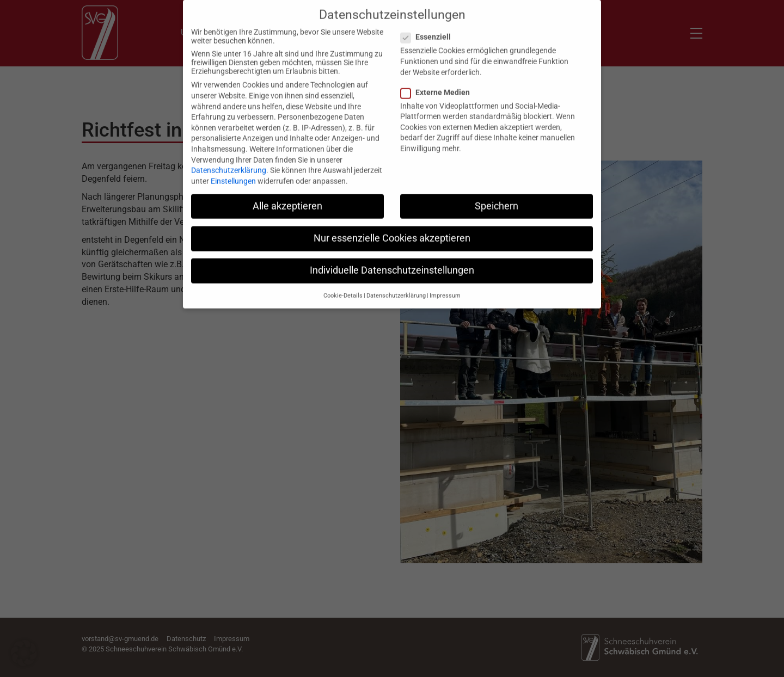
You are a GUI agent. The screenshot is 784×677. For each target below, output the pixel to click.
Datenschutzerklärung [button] (396, 290)
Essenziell (429, 31)
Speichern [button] (497, 200)
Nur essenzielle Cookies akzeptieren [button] (392, 232)
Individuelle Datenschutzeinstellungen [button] (392, 264)
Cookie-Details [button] (343, 290)
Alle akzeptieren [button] (287, 200)
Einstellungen (233, 175)
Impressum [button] (445, 290)
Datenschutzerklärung (229, 164)
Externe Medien (439, 86)
